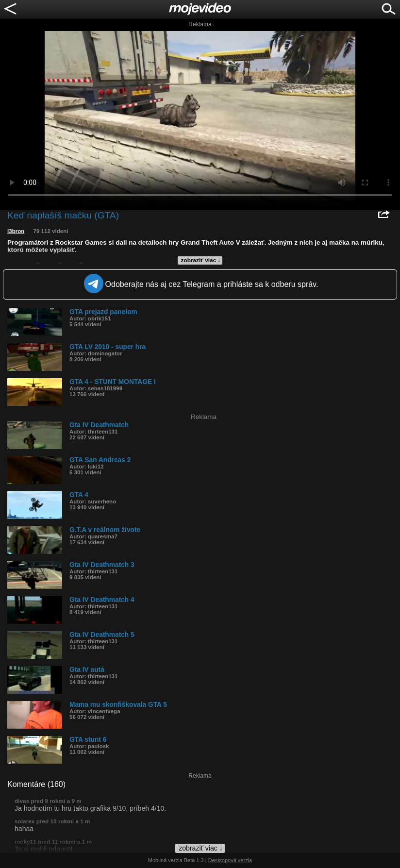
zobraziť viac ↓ (201, 260)
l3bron (16, 231)
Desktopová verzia (230, 860)
